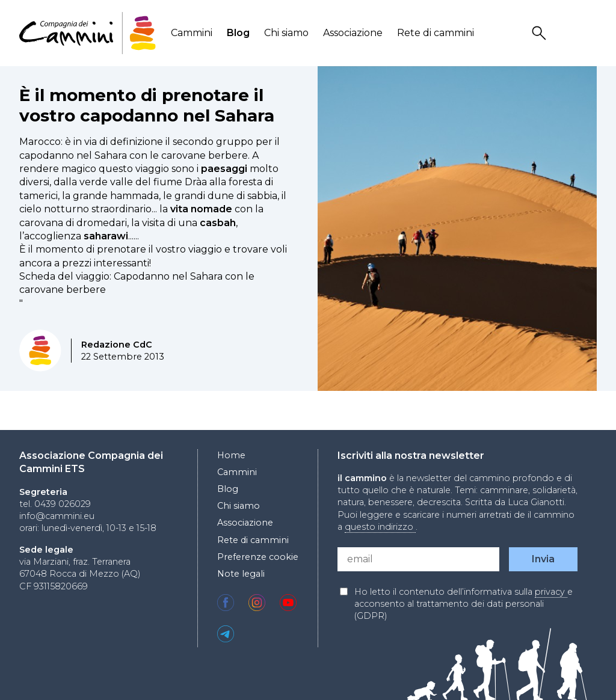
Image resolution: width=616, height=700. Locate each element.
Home (231, 455)
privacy (551, 592)
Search (541, 33)
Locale (589, 33)
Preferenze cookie (258, 557)
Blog (238, 33)
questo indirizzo (380, 527)
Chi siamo (286, 33)
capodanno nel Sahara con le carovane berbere (134, 155)
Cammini (192, 33)
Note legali (241, 574)
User (565, 33)
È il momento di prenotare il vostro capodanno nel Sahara (147, 105)
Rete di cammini (436, 33)
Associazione (353, 33)
